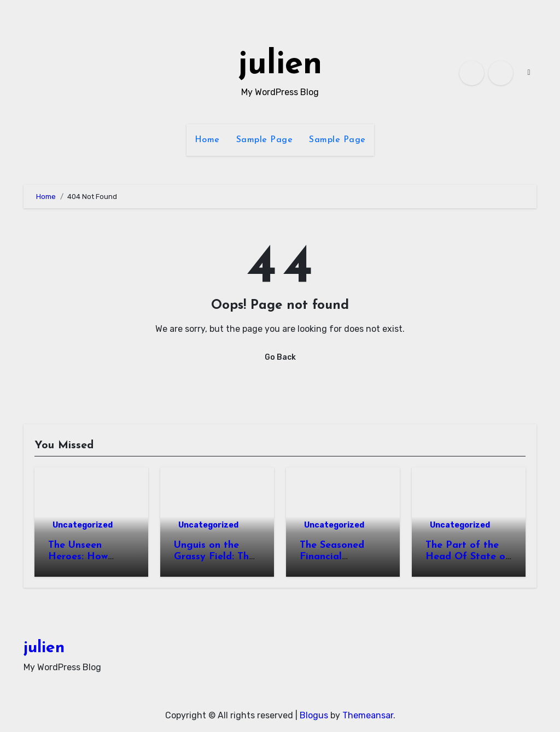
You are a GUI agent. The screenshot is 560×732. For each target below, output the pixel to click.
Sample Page (265, 140)
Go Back (280, 357)
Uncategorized (83, 525)
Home (207, 140)
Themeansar (368, 715)
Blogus (314, 715)
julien (280, 65)
